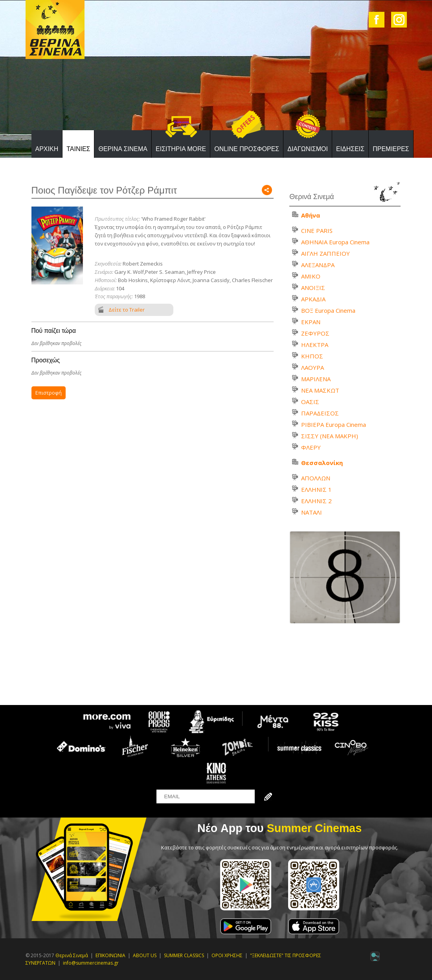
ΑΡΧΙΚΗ (47, 149)
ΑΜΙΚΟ (311, 276)
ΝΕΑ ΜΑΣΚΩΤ (320, 390)
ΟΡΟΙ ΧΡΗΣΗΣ (227, 955)
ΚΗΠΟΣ (312, 356)
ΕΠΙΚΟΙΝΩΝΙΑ (110, 955)
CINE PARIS (317, 231)
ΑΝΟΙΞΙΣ (313, 288)
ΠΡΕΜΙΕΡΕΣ (391, 149)
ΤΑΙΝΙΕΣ (78, 149)
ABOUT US (145, 955)
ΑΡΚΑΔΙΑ (313, 299)
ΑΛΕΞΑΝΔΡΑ (318, 265)
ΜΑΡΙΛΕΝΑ (316, 379)
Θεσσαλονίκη (322, 463)
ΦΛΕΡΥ (311, 447)
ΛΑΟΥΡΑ (313, 367)
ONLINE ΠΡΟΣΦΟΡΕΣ (247, 149)
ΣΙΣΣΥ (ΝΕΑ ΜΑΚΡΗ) (330, 436)
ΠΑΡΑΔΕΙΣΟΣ (320, 413)
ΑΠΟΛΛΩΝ (316, 478)
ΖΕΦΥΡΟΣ (315, 333)
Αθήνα (311, 215)
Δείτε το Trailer (127, 310)
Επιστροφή (49, 393)
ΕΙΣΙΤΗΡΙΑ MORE (181, 149)
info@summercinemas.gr (91, 963)
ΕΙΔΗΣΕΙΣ (350, 149)
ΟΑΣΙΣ (310, 402)
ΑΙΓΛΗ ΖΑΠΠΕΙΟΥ (325, 253)
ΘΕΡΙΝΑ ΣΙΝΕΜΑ (123, 149)
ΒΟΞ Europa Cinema (328, 310)
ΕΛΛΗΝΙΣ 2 (316, 501)
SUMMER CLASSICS (184, 955)
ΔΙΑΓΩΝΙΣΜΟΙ (308, 149)
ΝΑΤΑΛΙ (312, 512)
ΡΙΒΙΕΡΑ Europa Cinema (334, 424)
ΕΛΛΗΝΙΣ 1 (316, 489)
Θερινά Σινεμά (72, 955)
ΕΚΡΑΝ (311, 322)
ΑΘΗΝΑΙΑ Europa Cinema (335, 242)
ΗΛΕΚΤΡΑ (315, 345)
